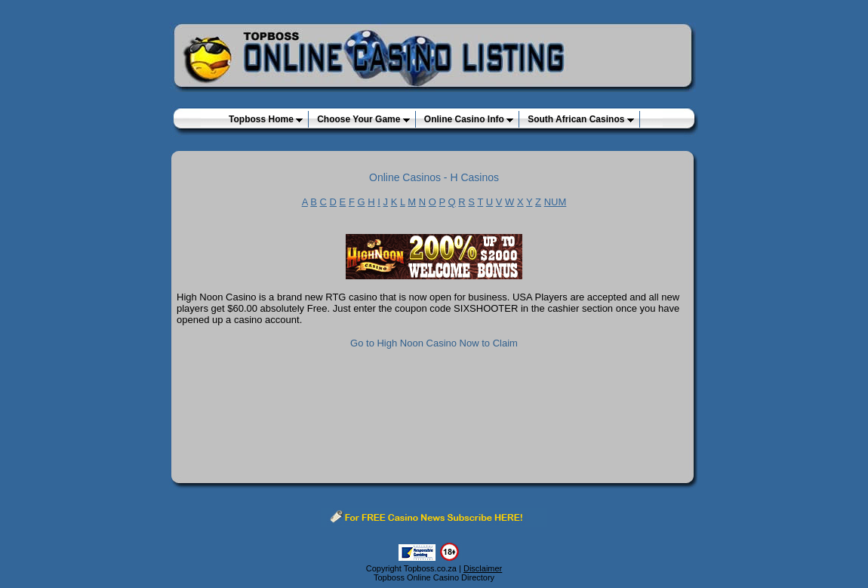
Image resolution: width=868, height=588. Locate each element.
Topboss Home (266, 119)
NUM (556, 202)
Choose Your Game (363, 119)
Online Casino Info (469, 119)
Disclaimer (483, 568)
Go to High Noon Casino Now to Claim (434, 343)
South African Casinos (581, 119)
